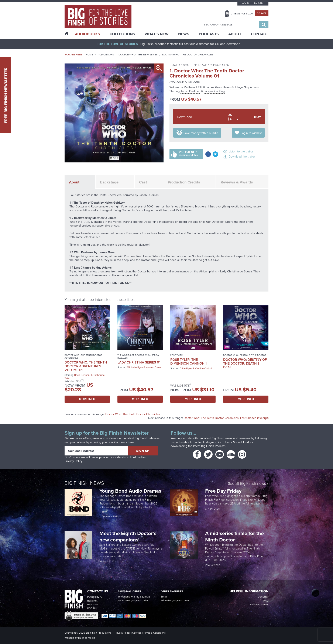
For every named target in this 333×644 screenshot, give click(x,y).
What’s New (157, 34)
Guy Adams (251, 87)
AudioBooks (87, 34)
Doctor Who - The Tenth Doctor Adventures (83, 357)
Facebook (185, 442)
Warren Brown (154, 367)
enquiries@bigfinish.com (175, 600)
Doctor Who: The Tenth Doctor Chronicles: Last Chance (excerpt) (226, 418)
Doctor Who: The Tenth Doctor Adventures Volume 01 (86, 366)
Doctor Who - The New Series (138, 55)
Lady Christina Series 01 (139, 362)
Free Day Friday (223, 491)
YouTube (223, 442)
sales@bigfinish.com (136, 600)
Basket (262, 13)
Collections (122, 34)
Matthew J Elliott (194, 87)
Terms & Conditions (154, 633)
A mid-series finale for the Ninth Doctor (234, 537)
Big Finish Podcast (213, 446)
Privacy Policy (73, 461)
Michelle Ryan (135, 367)
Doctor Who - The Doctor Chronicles (188, 55)
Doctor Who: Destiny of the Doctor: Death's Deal (245, 363)
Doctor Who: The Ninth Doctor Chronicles (133, 414)
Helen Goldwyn (233, 87)
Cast (143, 182)
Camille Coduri (204, 368)
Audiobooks (106, 55)
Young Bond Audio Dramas (131, 491)
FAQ (266, 601)
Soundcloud (241, 442)
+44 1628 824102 (140, 597)
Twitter (198, 442)
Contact (259, 34)
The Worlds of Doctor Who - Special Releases (139, 357)
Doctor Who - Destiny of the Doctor (245, 355)
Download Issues (259, 605)
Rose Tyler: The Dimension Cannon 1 (188, 361)
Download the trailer (242, 157)
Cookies (137, 633)
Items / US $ (242, 14)
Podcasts (209, 34)
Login (245, 3)
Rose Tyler (176, 355)
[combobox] (230, 25)
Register (258, 3)
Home (89, 55)
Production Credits (184, 182)
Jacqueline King (214, 91)
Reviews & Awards (237, 182)
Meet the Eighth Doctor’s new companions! (128, 537)
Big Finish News (84, 483)
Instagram (210, 442)
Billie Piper (186, 368)
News (184, 34)
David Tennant (82, 375)
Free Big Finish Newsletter (6, 95)
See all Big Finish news (247, 484)
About (235, 34)
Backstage (109, 182)
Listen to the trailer (241, 151)
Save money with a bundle (201, 133)
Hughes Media (87, 638)
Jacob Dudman (190, 91)
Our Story (263, 597)
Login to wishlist (251, 133)
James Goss (214, 87)
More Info (87, 399)
